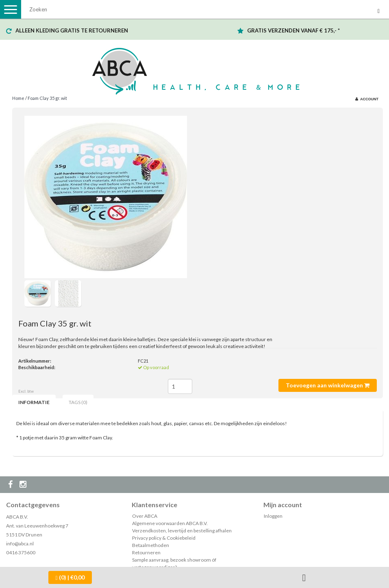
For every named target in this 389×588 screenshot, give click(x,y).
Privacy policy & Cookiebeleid (164, 538)
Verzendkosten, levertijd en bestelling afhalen (182, 531)
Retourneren (146, 552)
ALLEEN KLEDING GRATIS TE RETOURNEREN (72, 30)
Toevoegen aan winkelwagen (328, 385)
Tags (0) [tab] (78, 402)
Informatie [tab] (34, 402)
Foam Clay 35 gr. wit (47, 98)
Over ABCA (145, 516)
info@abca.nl (20, 544)
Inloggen (273, 516)
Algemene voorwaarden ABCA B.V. (170, 523)
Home (18, 98)
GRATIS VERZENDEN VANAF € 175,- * (293, 30)
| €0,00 (70, 577)
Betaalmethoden (151, 545)
